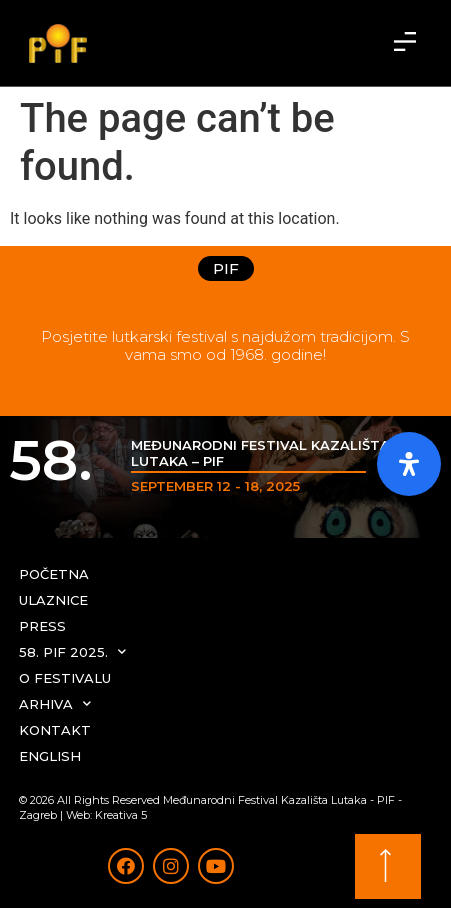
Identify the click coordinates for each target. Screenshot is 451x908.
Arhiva (55, 704)
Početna (54, 574)
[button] (405, 43)
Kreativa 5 (121, 815)
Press (42, 626)
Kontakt (55, 730)
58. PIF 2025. (72, 652)
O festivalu (65, 678)
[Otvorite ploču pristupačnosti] (409, 464)
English (50, 756)
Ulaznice (53, 600)
